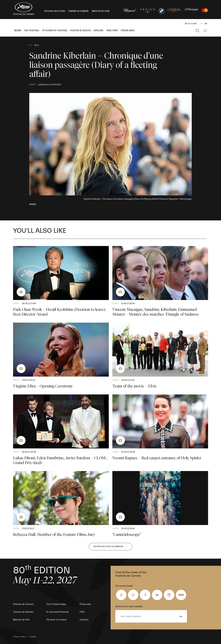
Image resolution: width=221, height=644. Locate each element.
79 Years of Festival (55, 30)
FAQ (82, 612)
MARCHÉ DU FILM (101, 11)
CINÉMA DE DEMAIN (78, 11)
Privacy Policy (20, 637)
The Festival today (56, 604)
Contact (84, 620)
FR (201, 24)
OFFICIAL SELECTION (55, 11)
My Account (191, 24)
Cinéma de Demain (23, 612)
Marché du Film (21, 620)
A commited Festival (58, 612)
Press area (128, 30)
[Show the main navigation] (205, 31)
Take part (112, 30)
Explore (98, 30)
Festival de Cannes (23, 604)
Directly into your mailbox (129, 606)
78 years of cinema (57, 620)
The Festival (32, 30)
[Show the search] (198, 31)
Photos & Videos (80, 30)
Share (33, 204)
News (18, 30)
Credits (33, 637)
